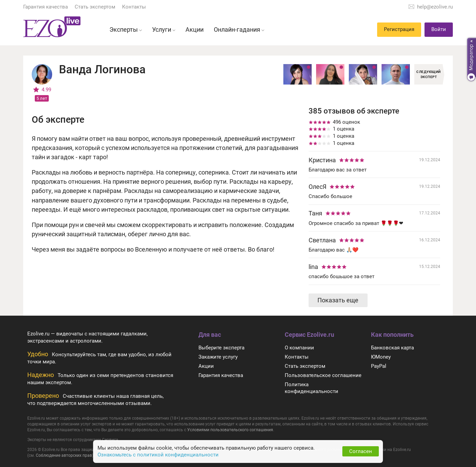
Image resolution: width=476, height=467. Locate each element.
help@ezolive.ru (435, 7)
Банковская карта (392, 348)
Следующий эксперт (429, 74)
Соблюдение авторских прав (64, 455)
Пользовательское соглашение (323, 375)
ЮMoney (381, 357)
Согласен (361, 451)
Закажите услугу (218, 357)
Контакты (134, 7)
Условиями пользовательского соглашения (230, 430)
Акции (206, 366)
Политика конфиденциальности (311, 388)
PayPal (379, 366)
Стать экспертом (95, 7)
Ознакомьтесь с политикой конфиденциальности (158, 455)
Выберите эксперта (221, 348)
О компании (299, 348)
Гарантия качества (46, 7)
